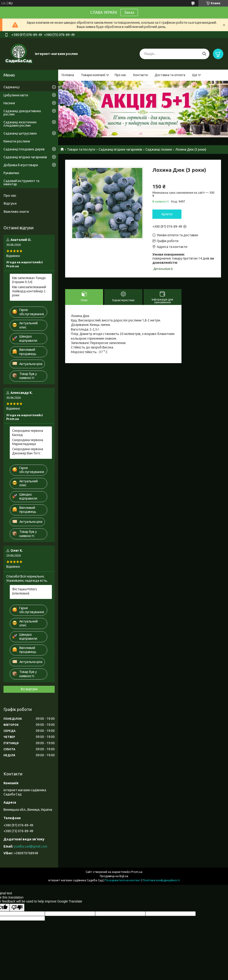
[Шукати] (204, 54)
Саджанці (12, 87)
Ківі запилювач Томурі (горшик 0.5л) (29, 280)
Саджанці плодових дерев (24, 149)
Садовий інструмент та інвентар (21, 182)
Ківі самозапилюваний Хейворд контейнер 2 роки (29, 291)
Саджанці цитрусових (20, 133)
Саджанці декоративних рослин (22, 113)
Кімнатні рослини (17, 141)
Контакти (141, 75)
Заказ (129, 12)
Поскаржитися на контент (123, 880)
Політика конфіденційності (161, 880)
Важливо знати (16, 211)
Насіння (9, 103)
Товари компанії (93, 75)
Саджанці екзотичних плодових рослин (20, 124)
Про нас (121, 75)
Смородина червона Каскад (28, 433)
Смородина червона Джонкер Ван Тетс (28, 451)
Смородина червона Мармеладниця (28, 442)
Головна (68, 75)
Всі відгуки (29, 689)
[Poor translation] (17, 907)
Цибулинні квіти (16, 95)
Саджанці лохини (159, 149)
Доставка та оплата (170, 75)
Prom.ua (137, 872)
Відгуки (10, 203)
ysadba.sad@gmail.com (30, 846)
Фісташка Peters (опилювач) (25, 591)
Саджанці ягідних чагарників (120, 149)
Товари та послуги (81, 149)
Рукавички (11, 173)
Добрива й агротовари (21, 165)
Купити (167, 214)
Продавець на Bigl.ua (114, 876)
